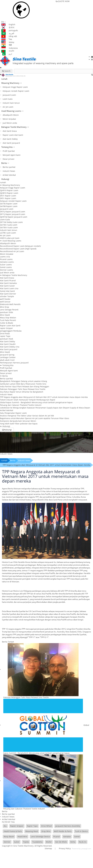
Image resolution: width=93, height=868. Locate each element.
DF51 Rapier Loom (8, 198)
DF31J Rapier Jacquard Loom (13, 212)
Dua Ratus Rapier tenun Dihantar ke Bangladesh (22, 392)
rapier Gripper (6, 328)
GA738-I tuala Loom (9, 225)
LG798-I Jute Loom (8, 233)
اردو (7, 54)
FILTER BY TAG (8, 822)
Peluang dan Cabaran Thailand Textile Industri (21, 405)
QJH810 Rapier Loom (9, 193)
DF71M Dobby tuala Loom (11, 222)
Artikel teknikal (9, 175)
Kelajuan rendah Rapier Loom (16, 91)
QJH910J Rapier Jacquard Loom (14, 217)
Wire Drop (5, 307)
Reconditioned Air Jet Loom (12, 251)
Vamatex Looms (7, 262)
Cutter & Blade (7, 323)
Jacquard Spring (7, 355)
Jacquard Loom (9, 95)
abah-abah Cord (7, 360)
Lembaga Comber (8, 357)
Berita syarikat (9, 167)
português (10, 30)
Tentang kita (7, 147)
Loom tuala (8, 99)
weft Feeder (5, 299)
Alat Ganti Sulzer (7, 286)
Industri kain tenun (11, 103)
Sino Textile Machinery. (24, 846)
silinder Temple (7, 296)
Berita (4, 163)
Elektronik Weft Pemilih (10, 304)
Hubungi (5, 179)
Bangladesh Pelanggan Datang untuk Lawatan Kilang (23, 381)
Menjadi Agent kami (12, 155)
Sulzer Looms (6, 265)
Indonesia (9, 48)
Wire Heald (5, 315)
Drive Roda (5, 333)
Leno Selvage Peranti (9, 310)
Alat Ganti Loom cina (9, 288)
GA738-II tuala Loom (9, 227)
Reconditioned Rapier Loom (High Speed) (18, 249)
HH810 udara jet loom (10, 238)
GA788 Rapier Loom (9, 206)
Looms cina (5, 257)
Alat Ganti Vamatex (8, 283)
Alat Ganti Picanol (8, 280)
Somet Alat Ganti (7, 291)
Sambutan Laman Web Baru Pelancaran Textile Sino (23, 384)
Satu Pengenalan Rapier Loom (13, 413)
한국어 (8, 27)
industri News (9, 171)
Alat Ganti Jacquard (11, 143)
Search (6, 71)
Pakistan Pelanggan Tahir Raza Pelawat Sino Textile (23, 389)
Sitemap (48, 848)
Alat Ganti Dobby (10, 139)
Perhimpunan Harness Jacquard (14, 363)
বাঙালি (8, 51)
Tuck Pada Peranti (8, 320)
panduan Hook (7, 339)
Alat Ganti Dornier (8, 294)
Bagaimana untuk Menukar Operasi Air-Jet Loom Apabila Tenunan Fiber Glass (35, 418)
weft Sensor (5, 302)
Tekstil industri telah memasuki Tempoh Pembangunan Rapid (28, 400)
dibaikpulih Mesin (11, 115)
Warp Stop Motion (8, 318)
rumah (4, 79)
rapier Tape (5, 336)
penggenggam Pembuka (11, 331)
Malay (8, 42)
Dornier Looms (7, 270)
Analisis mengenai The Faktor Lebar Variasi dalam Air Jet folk (27, 416)
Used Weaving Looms (11, 111)
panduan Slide (7, 312)
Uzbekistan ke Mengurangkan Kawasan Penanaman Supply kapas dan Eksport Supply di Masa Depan (45, 408)
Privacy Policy (65, 848)
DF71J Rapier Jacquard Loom (13, 214)
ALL (5, 826)
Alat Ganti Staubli (8, 344)
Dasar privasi (8, 159)
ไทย (7, 39)
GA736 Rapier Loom (9, 204)
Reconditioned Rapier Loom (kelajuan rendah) (20, 246)
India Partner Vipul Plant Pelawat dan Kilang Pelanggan (25, 386)
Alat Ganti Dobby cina (10, 347)
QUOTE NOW (63, 1)
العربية (8, 33)
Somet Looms (6, 267)
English (8, 24)
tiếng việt (9, 36)
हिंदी (7, 45)
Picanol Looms (6, 259)
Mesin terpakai (9, 119)
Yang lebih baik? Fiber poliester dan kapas (19, 424)
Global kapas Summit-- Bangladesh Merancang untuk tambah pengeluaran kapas (36, 402)
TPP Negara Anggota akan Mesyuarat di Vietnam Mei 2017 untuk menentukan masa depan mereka (44, 397)
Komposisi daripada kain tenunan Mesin (18, 421)
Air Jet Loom (8, 107)
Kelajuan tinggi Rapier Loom (15, 87)
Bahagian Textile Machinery (14, 127)
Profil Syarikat (9, 151)
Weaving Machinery (10, 83)
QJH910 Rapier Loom (9, 190)
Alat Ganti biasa (10, 131)
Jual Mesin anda (10, 123)
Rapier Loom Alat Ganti (13, 135)
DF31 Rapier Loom (8, 196)
